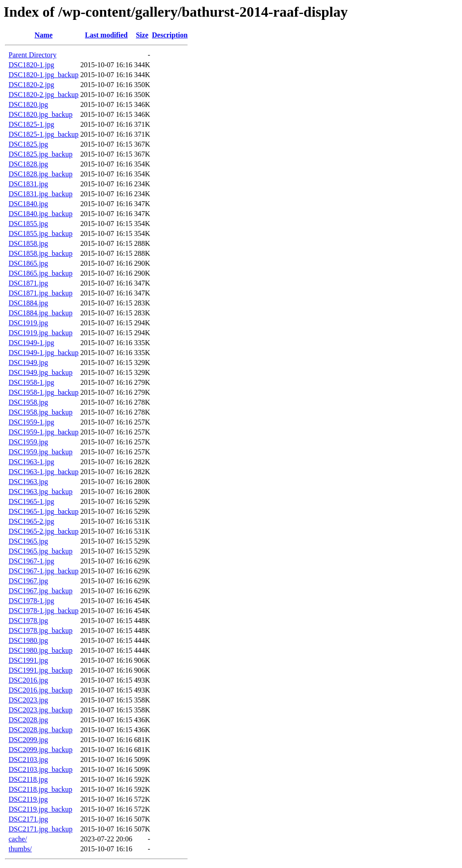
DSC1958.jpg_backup (41, 412)
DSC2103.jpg (28, 759)
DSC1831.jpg (28, 184)
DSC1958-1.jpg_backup (44, 392)
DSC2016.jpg (28, 680)
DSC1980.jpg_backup (41, 650)
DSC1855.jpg (28, 224)
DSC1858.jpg (28, 243)
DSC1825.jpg (28, 144)
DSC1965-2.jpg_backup (44, 531)
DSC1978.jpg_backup (41, 630)
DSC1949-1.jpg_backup (44, 353)
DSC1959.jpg (28, 442)
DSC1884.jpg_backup (41, 313)
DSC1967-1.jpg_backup (44, 571)
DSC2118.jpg (28, 779)
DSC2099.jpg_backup (41, 750)
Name (44, 35)
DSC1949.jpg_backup (41, 372)
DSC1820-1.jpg (31, 65)
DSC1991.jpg (28, 660)
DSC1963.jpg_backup (41, 492)
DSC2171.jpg (28, 819)
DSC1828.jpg (28, 164)
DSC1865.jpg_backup (41, 273)
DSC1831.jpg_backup (41, 194)
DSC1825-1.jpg (31, 124)
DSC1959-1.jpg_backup (44, 432)
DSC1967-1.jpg (31, 561)
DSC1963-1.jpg (31, 462)
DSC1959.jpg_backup (41, 452)
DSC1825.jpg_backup (41, 154)
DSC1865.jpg (28, 263)
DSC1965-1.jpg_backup (44, 511)
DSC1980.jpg (28, 640)
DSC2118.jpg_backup (40, 789)
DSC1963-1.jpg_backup (44, 472)
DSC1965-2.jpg (31, 521)
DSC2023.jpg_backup (41, 710)
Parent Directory (32, 55)
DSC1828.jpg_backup (41, 174)
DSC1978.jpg (28, 621)
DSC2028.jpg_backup (41, 730)
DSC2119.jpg (28, 799)
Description (170, 35)
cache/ (18, 839)
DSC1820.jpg (28, 104)
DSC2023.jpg (28, 700)
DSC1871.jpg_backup (41, 293)
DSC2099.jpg (28, 740)
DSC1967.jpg (28, 581)
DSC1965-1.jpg (31, 501)
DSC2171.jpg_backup (41, 829)
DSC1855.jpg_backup (41, 233)
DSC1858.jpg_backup (41, 253)
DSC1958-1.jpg (31, 382)
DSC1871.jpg (28, 283)
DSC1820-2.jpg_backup (44, 95)
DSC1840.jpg (28, 204)
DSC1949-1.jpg (31, 343)
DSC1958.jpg (28, 402)
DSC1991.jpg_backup (41, 670)
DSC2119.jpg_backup (40, 809)
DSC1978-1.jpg (31, 601)
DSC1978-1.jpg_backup (44, 611)
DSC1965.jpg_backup (41, 551)
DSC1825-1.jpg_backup (44, 134)
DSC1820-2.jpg (31, 85)
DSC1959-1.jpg (31, 422)
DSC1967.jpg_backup (41, 591)
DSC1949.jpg (28, 362)
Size (142, 35)
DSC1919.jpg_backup (41, 333)
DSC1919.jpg (28, 323)
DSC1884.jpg (28, 303)
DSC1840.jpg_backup (41, 214)
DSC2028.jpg (28, 720)
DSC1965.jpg (28, 541)
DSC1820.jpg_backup (41, 114)
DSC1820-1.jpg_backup (44, 75)
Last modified (106, 35)
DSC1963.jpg (28, 482)
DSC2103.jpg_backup (41, 769)
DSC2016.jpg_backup (41, 690)
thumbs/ (20, 849)
